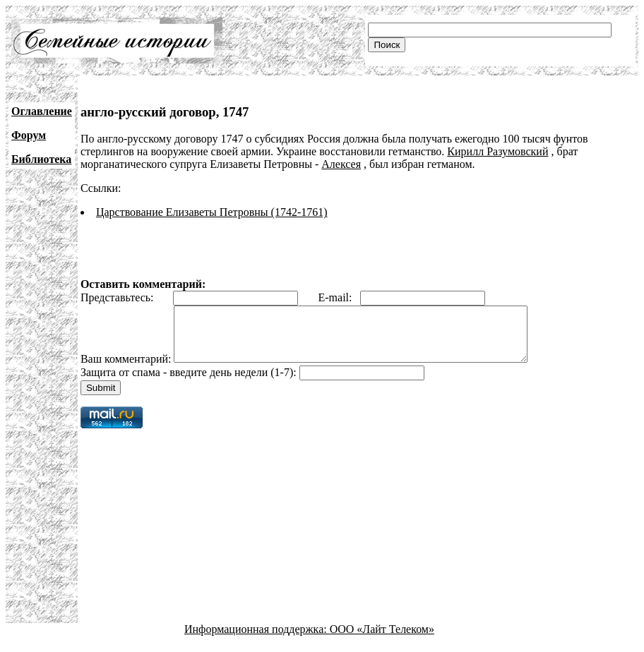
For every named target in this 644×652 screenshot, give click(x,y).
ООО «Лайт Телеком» (382, 640)
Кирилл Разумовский (497, 151)
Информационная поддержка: (257, 640)
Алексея (341, 164)
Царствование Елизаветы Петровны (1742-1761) (212, 212)
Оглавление (42, 111)
